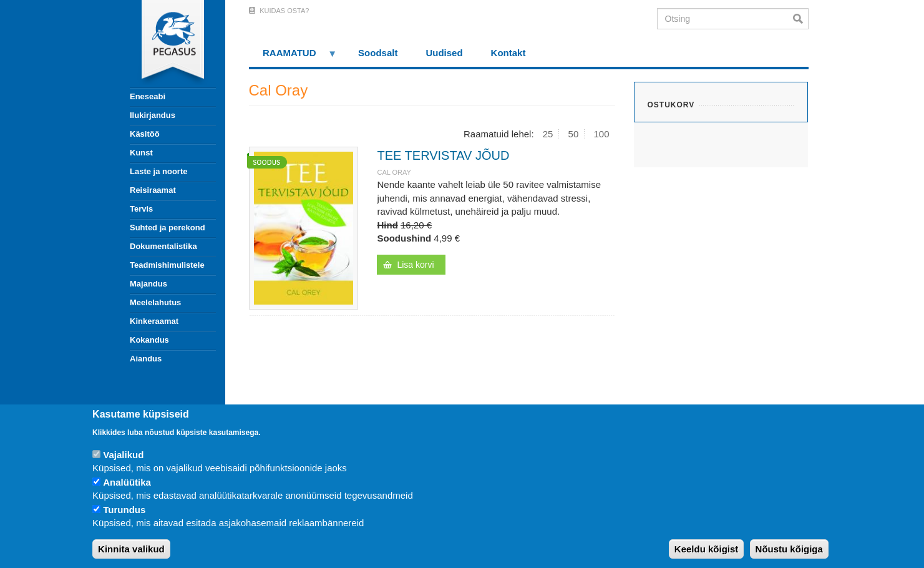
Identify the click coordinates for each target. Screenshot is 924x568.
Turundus (124, 510)
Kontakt (508, 53)
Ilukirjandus (153, 115)
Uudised (444, 53)
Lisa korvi (415, 265)
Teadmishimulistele (167, 265)
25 (548, 134)
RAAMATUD (293, 57)
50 (574, 134)
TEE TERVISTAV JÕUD (443, 155)
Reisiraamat (153, 190)
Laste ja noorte (158, 171)
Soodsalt (378, 53)
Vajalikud (123, 455)
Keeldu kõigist (707, 549)
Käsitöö (145, 134)
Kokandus (149, 340)
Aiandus (146, 359)
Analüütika (127, 482)
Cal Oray (394, 172)
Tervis (141, 209)
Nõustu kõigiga (789, 549)
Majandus (148, 284)
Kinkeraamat (154, 321)
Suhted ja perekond (168, 228)
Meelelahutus (155, 302)
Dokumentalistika (163, 246)
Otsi (801, 19)
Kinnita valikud (131, 549)
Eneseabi (148, 96)
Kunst (141, 153)
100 (601, 134)
